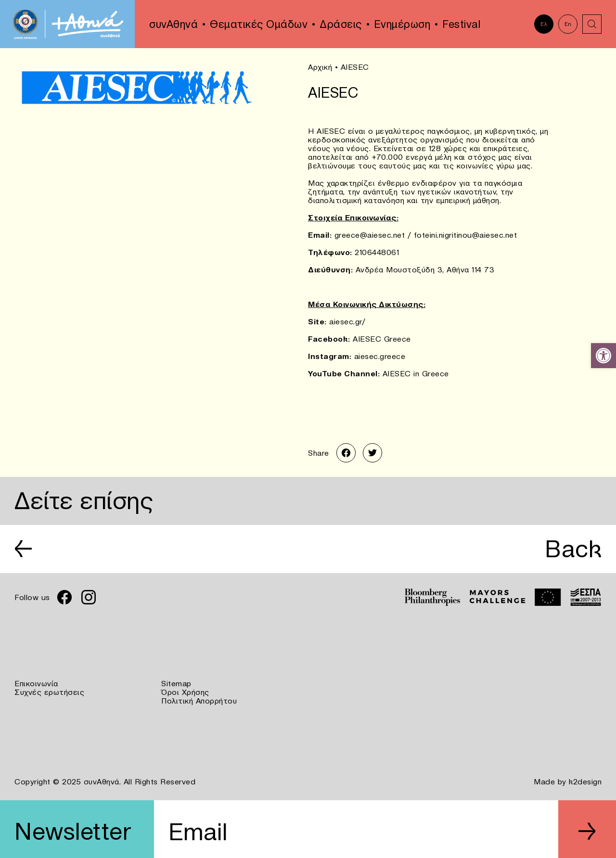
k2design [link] (585, 781)
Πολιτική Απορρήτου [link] (199, 701)
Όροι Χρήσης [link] (185, 692)
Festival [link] (461, 24)
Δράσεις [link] (341, 24)
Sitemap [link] (176, 683)
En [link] (568, 24)
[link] (603, 356)
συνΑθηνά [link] (173, 24)
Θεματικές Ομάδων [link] (259, 24)
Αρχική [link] (320, 67)
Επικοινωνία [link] (36, 683)
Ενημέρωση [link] (402, 24)
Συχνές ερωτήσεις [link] (49, 692)
